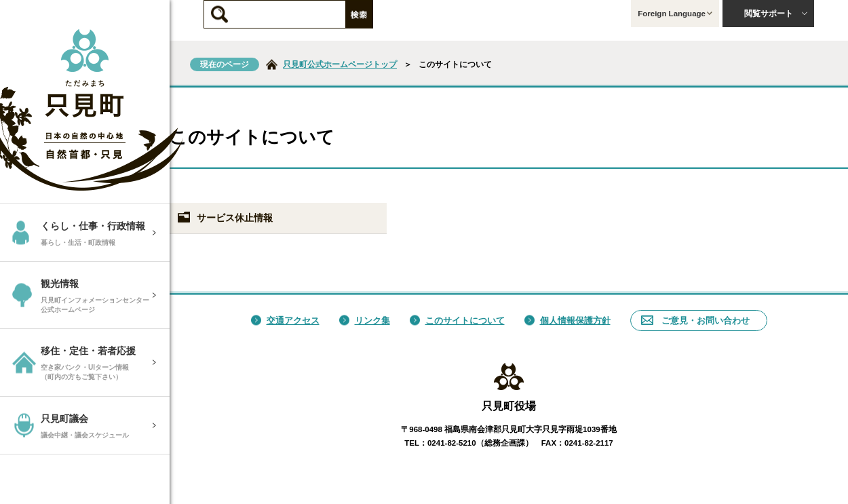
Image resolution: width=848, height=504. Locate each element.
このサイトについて (457, 321)
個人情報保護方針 (567, 321)
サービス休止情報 (225, 218)
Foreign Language (675, 14)
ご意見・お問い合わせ (695, 321)
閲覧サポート (776, 14)
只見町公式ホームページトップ (340, 64)
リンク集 (365, 321)
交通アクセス (285, 321)
